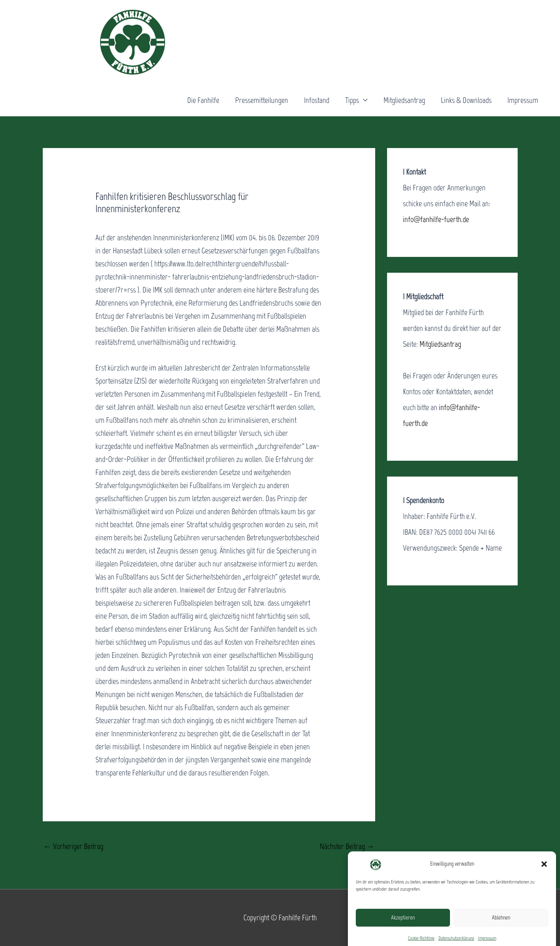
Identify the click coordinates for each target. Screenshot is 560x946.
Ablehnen (501, 927)
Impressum (523, 100)
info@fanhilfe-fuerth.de (436, 219)
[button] (544, 873)
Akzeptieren (403, 927)
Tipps (352, 100)
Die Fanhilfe (203, 100)
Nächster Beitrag (347, 846)
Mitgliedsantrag (404, 100)
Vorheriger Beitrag (73, 846)
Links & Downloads (466, 100)
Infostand (317, 100)
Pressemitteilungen (262, 100)
